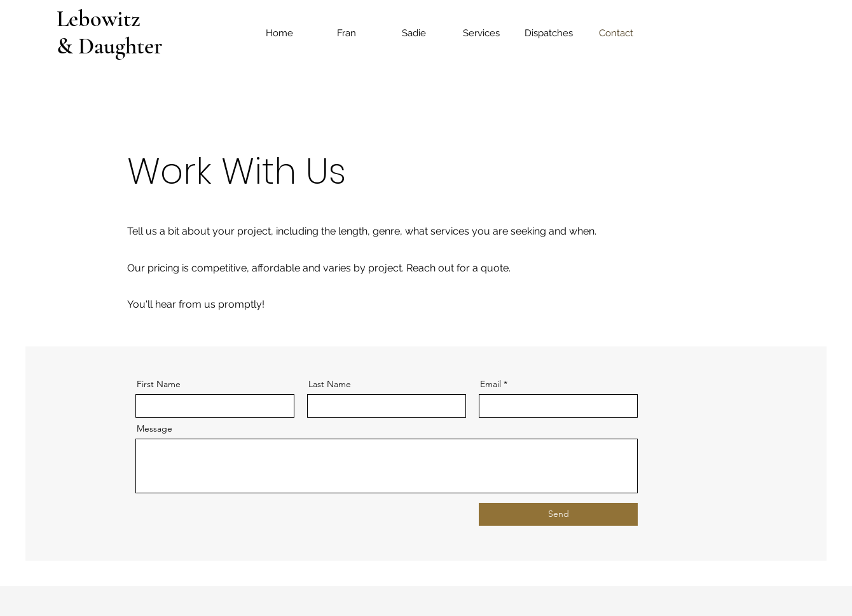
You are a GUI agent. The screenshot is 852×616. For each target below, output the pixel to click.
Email (491, 384)
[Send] (558, 514)
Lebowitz (99, 19)
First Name (159, 384)
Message (155, 428)
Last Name (330, 384)
